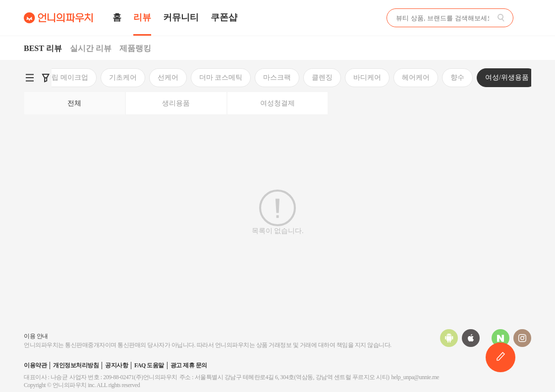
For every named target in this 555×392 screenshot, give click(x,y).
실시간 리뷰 (91, 48)
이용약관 (35, 365)
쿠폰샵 (224, 17)
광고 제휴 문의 (189, 365)
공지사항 (116, 365)
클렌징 (180, 77)
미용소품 (421, 77)
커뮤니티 (181, 17)
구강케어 (470, 77)
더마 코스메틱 (79, 77)
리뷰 (142, 17)
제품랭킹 (135, 48)
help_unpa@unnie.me (415, 377)
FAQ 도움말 (149, 365)
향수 (315, 77)
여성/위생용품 (365, 77)
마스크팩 (135, 77)
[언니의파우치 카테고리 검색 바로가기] (30, 78)
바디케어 (225, 77)
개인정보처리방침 (76, 365)
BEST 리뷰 (43, 48)
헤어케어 (274, 77)
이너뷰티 (518, 77)
